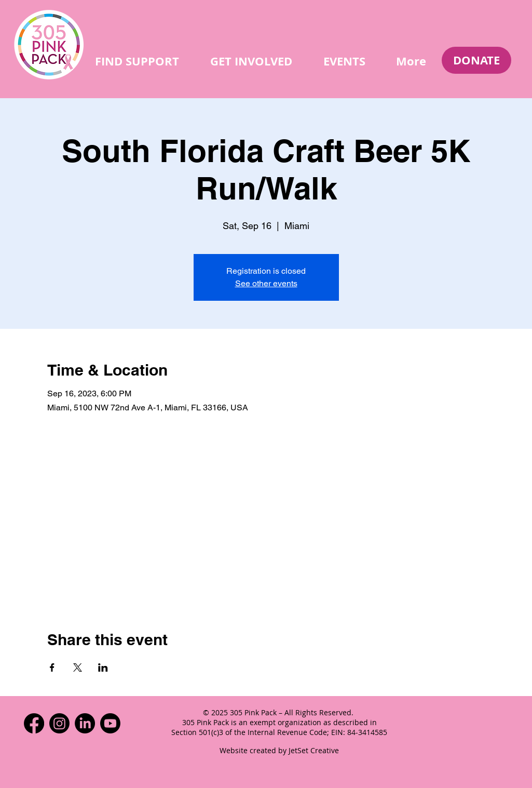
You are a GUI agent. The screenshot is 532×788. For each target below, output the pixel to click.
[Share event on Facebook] (52, 667)
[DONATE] (476, 60)
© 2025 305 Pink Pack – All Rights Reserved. (279, 712)
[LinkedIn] (85, 723)
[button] (137, 61)
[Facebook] (34, 723)
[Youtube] (110, 723)
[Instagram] (59, 723)
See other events (266, 283)
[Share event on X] (78, 667)
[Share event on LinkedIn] (103, 667)
